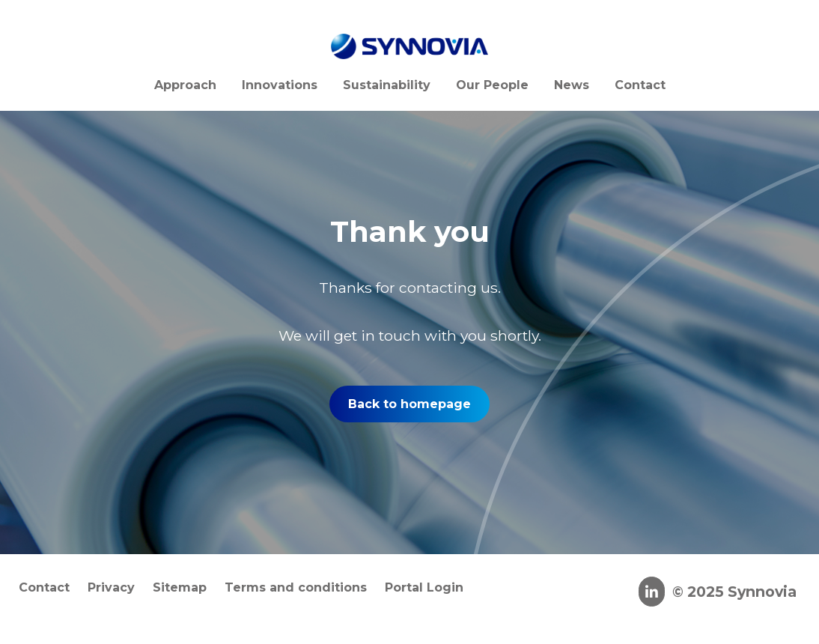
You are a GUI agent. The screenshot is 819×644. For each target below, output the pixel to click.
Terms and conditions (296, 587)
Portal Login (424, 587)
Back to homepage (409, 404)
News (572, 85)
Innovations (280, 85)
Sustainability (387, 85)
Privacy (111, 587)
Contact (640, 85)
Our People (492, 85)
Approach (185, 85)
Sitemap (180, 587)
